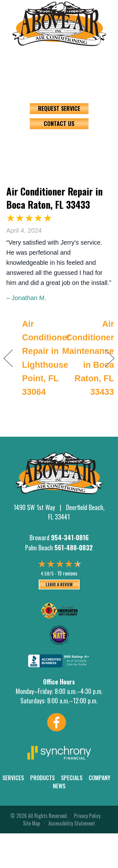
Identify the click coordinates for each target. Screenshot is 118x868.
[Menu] (59, 144)
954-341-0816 (59, 54)
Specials (72, 778)
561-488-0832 (59, 78)
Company (100, 778)
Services (13, 778)
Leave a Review (59, 584)
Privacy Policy (87, 816)
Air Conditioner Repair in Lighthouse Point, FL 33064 (46, 358)
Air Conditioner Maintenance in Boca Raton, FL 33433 (88, 358)
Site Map (31, 823)
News (59, 786)
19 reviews (67, 573)
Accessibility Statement (72, 823)
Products (42, 778)
